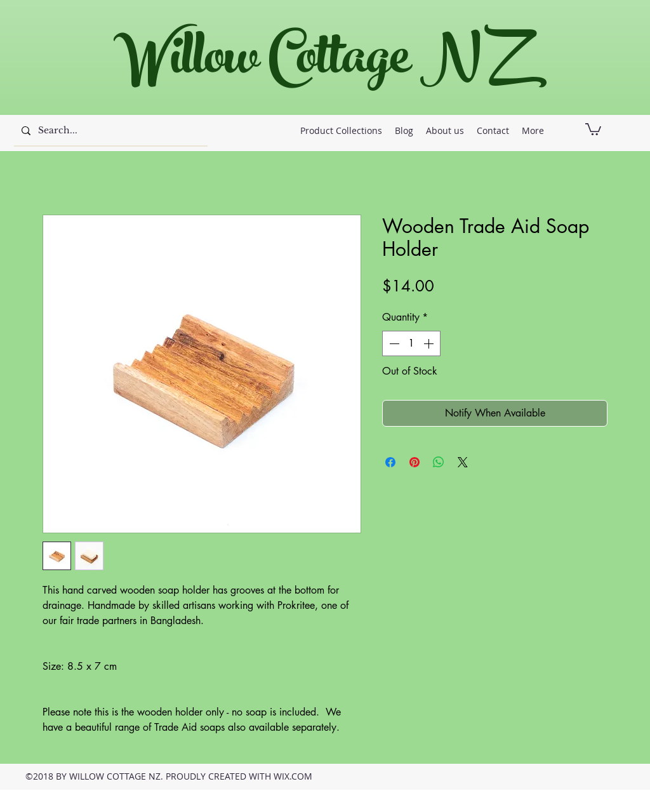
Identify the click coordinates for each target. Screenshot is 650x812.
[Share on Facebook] (390, 462)
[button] (593, 129)
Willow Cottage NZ (318, 63)
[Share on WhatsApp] (439, 462)
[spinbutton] (411, 343)
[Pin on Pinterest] (415, 462)
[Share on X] (463, 462)
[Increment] (430, 343)
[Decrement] (393, 343)
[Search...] (109, 131)
